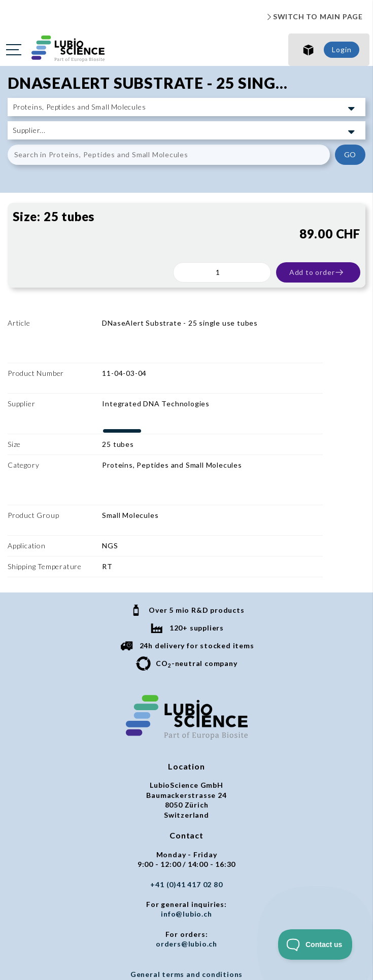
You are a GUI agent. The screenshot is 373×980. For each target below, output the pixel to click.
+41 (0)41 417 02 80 (186, 786)
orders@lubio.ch (187, 846)
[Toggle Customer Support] (315, 944)
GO (350, 154)
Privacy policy (187, 886)
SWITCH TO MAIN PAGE (314, 17)
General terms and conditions (187, 876)
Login (342, 49)
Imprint (187, 896)
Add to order (317, 272)
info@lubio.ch (186, 816)
